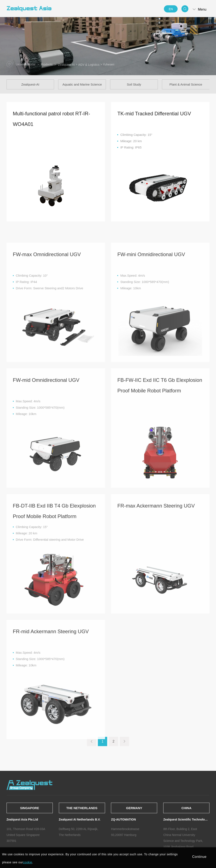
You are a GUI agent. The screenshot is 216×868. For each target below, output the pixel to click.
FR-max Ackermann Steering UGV (156, 575)
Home (32, 65)
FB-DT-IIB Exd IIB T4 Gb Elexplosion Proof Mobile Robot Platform (54, 580)
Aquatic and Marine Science (82, 84)
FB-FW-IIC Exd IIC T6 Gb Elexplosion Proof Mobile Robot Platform (160, 454)
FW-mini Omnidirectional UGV (151, 323)
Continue (199, 857)
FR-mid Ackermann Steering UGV (51, 700)
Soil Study (134, 84)
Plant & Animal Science (186, 84)
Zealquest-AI (66, 65)
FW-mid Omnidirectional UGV (46, 449)
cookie (28, 862)
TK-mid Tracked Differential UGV (154, 117)
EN (171, 9)
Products (47, 65)
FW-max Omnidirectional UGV (47, 323)
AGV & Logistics (89, 65)
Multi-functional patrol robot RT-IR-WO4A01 (51, 122)
